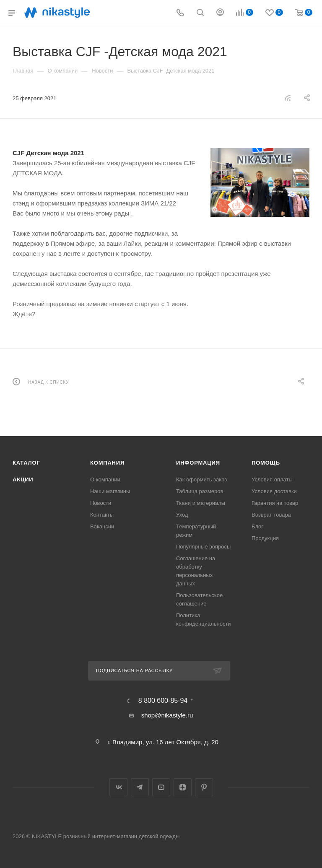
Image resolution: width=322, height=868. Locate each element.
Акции (23, 479)
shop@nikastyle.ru (167, 715)
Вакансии (102, 526)
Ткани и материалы (201, 503)
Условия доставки (274, 491)
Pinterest (204, 787)
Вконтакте (118, 787)
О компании (105, 479)
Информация (198, 463)
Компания (107, 463)
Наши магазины (110, 491)
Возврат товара (271, 515)
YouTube (161, 787)
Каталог (26, 463)
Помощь (266, 463)
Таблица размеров (200, 491)
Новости (101, 503)
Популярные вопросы (203, 547)
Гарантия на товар (275, 503)
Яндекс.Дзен (183, 787)
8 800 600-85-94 (163, 701)
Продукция (265, 538)
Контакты (102, 515)
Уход (182, 515)
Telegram (140, 787)
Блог (257, 526)
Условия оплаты (272, 479)
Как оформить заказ (201, 479)
